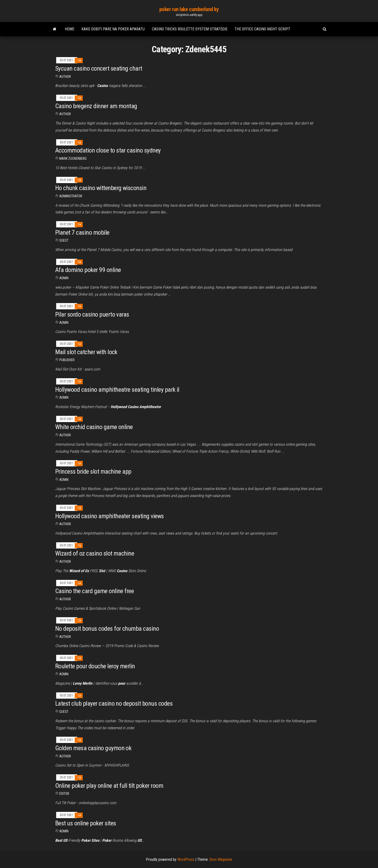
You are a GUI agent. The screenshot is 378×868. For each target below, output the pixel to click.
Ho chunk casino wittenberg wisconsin (101, 188)
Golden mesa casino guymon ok (93, 748)
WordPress (186, 859)
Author (65, 77)
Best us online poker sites (86, 823)
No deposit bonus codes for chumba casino (107, 629)
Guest (64, 240)
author (65, 435)
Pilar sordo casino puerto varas (92, 314)
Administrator (71, 196)
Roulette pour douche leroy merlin (95, 666)
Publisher (67, 360)
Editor (64, 794)
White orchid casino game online (94, 427)
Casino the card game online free (94, 591)
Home (70, 29)
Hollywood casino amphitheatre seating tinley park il (117, 390)
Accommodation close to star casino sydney (108, 150)
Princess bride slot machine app (93, 471)
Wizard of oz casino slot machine (95, 553)
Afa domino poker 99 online (88, 270)
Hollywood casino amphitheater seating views (110, 516)
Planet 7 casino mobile (82, 232)
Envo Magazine (221, 859)
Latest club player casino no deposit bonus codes (114, 703)
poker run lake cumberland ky (189, 9)
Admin (64, 278)
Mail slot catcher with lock (86, 352)
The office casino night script (262, 29)
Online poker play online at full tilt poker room (109, 786)
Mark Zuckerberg (73, 159)
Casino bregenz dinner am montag (96, 106)
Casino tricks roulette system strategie (190, 29)
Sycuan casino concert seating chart (99, 68)
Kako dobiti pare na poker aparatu (113, 29)
